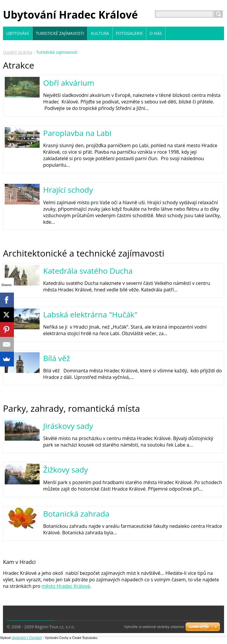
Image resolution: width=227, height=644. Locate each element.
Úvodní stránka (18, 52)
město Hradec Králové (66, 586)
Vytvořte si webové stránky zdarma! (154, 627)
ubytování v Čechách (27, 638)
